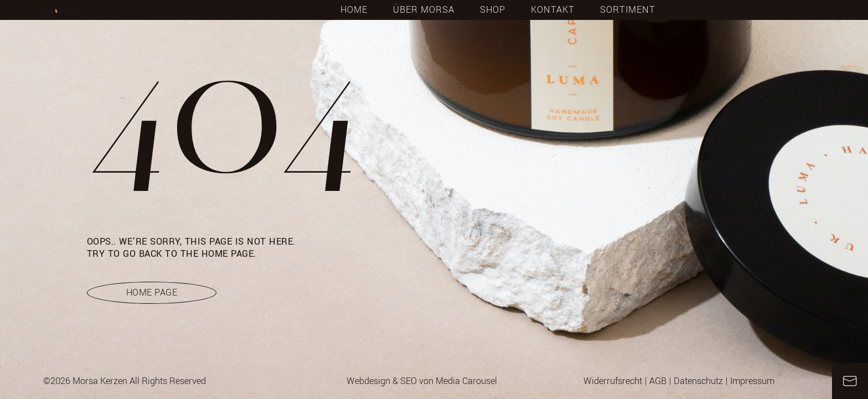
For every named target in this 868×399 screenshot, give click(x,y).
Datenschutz (698, 381)
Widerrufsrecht (613, 381)
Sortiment (628, 10)
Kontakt (553, 10)
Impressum (752, 381)
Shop (493, 10)
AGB (658, 381)
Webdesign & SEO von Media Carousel (422, 381)
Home (354, 10)
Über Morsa (424, 10)
